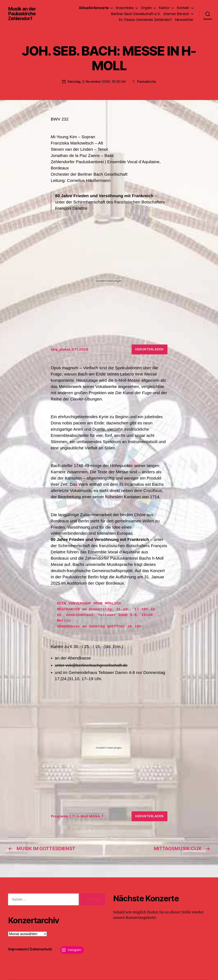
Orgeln (146, 8)
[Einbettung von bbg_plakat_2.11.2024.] (109, 281)
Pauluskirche (147, 81)
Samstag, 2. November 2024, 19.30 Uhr (97, 81)
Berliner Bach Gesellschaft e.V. (136, 14)
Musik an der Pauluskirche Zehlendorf (22, 14)
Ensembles (125, 8)
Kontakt (183, 8)
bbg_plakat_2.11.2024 (70, 349)
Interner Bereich (176, 14)
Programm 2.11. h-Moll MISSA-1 (77, 816)
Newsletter (184, 20)
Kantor (164, 8)
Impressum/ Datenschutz (30, 949)
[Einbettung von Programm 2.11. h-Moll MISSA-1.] (109, 748)
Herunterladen (149, 349)
